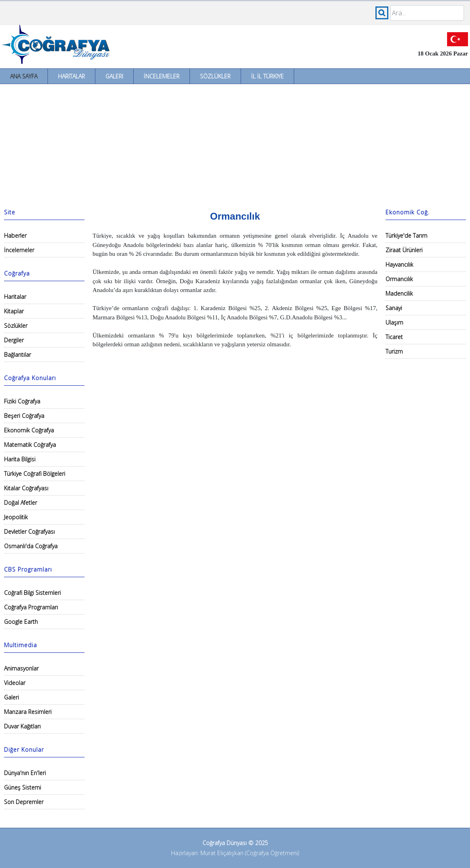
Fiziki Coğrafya (22, 401)
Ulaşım (394, 322)
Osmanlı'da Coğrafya (31, 546)
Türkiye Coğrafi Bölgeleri (35, 474)
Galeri (114, 76)
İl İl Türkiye (267, 76)
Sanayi (394, 308)
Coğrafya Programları (31, 607)
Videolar (15, 683)
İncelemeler (162, 76)
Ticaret (394, 337)
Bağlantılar (18, 355)
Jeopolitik (16, 517)
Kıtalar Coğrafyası (26, 488)
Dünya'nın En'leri (25, 773)
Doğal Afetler (21, 503)
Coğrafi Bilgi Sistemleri (32, 593)
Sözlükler (215, 76)
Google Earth (21, 622)
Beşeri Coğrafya (24, 416)
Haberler (15, 236)
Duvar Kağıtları (22, 726)
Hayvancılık (399, 264)
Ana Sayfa (24, 76)
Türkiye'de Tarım (406, 236)
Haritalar (71, 76)
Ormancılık (399, 279)
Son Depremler (24, 802)
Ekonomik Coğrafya (29, 430)
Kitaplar (14, 311)
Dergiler (14, 340)
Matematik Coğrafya (30, 445)
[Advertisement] (235, 144)
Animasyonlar (21, 668)
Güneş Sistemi (23, 787)
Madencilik (399, 293)
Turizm (394, 351)
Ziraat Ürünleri (404, 250)
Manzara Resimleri (28, 712)
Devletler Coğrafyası (29, 532)
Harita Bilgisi (20, 459)
